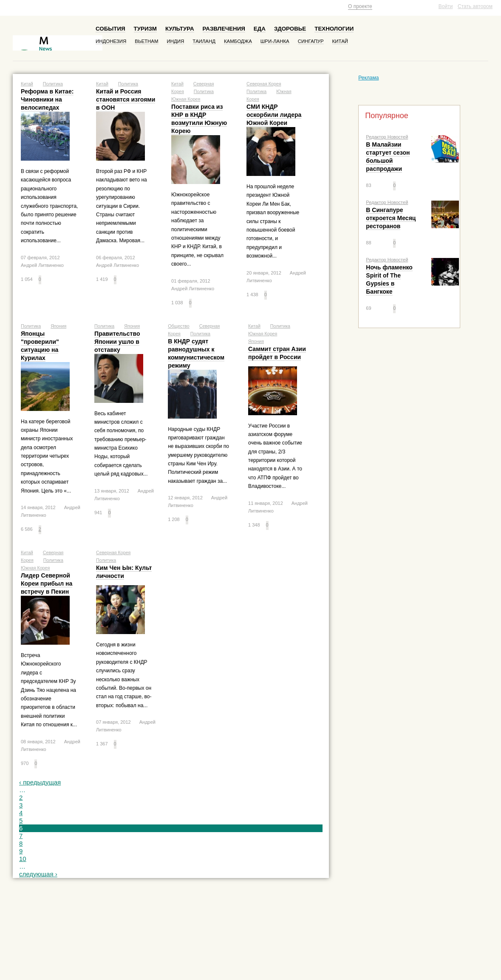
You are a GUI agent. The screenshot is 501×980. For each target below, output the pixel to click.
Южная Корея (186, 99)
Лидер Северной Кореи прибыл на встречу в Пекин (47, 583)
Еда (260, 29)
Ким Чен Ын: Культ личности (124, 572)
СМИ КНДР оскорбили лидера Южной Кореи (274, 115)
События (110, 29)
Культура (180, 29)
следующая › (38, 874)
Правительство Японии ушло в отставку (117, 342)
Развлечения (224, 29)
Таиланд (204, 41)
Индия (176, 41)
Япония (58, 326)
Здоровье (290, 29)
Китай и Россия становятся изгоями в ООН (126, 99)
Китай (340, 41)
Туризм (145, 29)
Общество (179, 326)
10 (23, 859)
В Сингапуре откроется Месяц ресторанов (391, 218)
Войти (446, 6)
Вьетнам (146, 41)
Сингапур (311, 41)
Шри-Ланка (275, 41)
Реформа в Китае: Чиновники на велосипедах (47, 99)
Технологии (334, 29)
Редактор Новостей (387, 137)
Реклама (368, 78)
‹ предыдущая (40, 782)
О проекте (360, 6)
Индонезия (111, 41)
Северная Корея (264, 84)
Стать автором (475, 6)
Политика (53, 84)
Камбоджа (238, 41)
